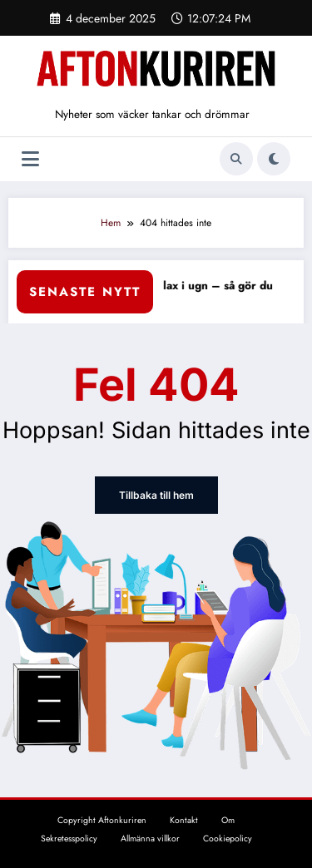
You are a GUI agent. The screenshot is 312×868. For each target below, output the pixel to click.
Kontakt (184, 820)
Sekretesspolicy (69, 838)
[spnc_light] (274, 159)
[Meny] (30, 159)
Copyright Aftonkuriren (102, 820)
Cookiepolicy (228, 838)
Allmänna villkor (150, 838)
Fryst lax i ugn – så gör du (212, 286)
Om (228, 820)
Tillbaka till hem (156, 495)
